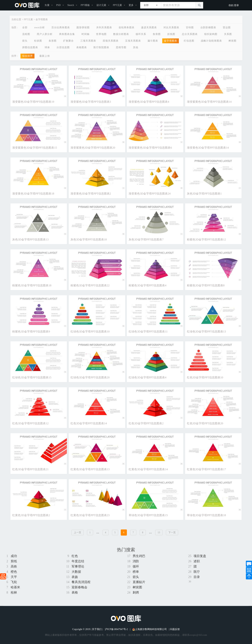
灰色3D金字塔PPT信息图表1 (204, 194)
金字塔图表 (42, 19)
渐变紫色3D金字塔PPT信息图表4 (149, 102)
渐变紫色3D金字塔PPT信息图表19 (33, 102)
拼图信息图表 (30, 47)
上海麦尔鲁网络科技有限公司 (150, 629)
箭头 (25, 41)
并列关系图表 (104, 28)
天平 (14, 577)
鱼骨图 (157, 34)
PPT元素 (117, 5)
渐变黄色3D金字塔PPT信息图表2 (91, 194)
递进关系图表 (149, 28)
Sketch (71, 5)
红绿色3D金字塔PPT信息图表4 (147, 377)
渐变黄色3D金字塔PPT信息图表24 (150, 194)
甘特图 (190, 28)
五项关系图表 (133, 41)
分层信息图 (63, 47)
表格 (75, 592)
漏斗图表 (153, 41)
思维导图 (121, 47)
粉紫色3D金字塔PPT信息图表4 (147, 285)
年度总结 (78, 561)
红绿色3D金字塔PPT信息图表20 (90, 377)
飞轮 (14, 582)
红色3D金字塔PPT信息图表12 (30, 423)
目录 (197, 577)
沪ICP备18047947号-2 (116, 629)
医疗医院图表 (101, 47)
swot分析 (39, 28)
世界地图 (101, 34)
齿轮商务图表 (127, 28)
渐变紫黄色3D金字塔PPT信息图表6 (150, 148)
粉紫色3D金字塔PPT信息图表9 (31, 332)
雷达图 (227, 28)
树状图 (232, 41)
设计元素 (101, 5)
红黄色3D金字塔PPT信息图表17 (206, 469)
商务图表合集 (67, 34)
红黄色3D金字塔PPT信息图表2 (31, 515)
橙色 (14, 572)
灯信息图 (189, 41)
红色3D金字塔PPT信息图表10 (205, 377)
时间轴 (85, 34)
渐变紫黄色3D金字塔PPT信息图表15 (35, 148)
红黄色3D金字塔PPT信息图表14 (148, 469)
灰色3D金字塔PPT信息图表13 (30, 239)
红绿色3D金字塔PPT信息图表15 (32, 377)
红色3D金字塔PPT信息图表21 (30, 469)
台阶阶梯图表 (208, 28)
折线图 (171, 34)
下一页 (172, 533)
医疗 (197, 572)
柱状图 (38, 41)
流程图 (26, 34)
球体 (47, 47)
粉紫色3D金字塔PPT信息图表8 (206, 285)
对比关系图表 (171, 28)
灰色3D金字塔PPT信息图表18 (89, 239)
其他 (136, 47)
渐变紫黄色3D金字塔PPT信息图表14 (209, 102)
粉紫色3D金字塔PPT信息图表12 (206, 239)
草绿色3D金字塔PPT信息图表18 (206, 515)
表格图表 (82, 47)
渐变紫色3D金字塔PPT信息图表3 (91, 102)
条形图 (53, 41)
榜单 (136, 572)
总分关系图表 (190, 34)
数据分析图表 (121, 34)
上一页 (78, 533)
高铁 (14, 566)
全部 (25, 28)
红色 (75, 556)
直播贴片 (139, 582)
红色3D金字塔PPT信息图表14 (89, 423)
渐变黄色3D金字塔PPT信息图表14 (208, 148)
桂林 (14, 592)
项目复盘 (200, 556)
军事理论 (78, 566)
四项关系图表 (111, 41)
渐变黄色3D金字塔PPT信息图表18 (33, 194)
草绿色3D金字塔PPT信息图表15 (148, 515)
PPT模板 (85, 5)
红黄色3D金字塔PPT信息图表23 (90, 515)
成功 (14, 556)
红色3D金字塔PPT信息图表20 (205, 423)
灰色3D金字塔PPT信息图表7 (146, 239)
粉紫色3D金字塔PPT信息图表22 (90, 285)
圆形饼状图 (83, 28)
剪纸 (14, 561)
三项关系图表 (88, 41)
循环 (136, 566)
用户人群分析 (45, 34)
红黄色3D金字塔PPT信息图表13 (90, 469)
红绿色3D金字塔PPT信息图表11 (148, 332)
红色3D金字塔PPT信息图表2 (146, 423)
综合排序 (27, 56)
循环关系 (141, 34)
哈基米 (15, 587)
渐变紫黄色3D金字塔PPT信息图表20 (93, 148)
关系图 (228, 34)
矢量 (47, 5)
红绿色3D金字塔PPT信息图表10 (90, 332)
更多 (131, 5)
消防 (136, 561)
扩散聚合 (68, 41)
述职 (197, 561)
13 (159, 533)
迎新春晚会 (79, 587)
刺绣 (136, 592)
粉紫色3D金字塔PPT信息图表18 (32, 285)
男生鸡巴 (139, 556)
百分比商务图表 (61, 28)
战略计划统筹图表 (211, 41)
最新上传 (45, 56)
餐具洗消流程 (81, 582)
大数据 (76, 572)
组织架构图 (211, 34)
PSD (58, 5)
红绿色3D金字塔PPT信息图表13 (206, 332)
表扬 (75, 577)
